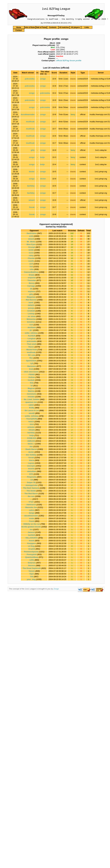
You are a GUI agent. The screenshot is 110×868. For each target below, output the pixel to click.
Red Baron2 (31, 300)
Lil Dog (31, 547)
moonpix (31, 466)
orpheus (32, 292)
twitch (31, 422)
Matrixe (31, 392)
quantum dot (31, 403)
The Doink (31, 491)
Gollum (32, 378)
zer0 (31, 264)
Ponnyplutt (32, 555)
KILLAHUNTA (32, 538)
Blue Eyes (31, 245)
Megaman (31, 297)
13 (88, 270)
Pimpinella (32, 477)
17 (88, 256)
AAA (32, 425)
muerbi (31, 469)
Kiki (32, 383)
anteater (31, 428)
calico (32, 511)
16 (88, 259)
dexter (32, 172)
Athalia (32, 430)
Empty (32, 275)
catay (31, 256)
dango (32, 513)
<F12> (31, 502)
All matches (64, 28)
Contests (53, 28)
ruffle (32, 560)
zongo (43, 79)
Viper (32, 574)
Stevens (32, 566)
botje (42, 158)
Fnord (32, 522)
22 (88, 248)
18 (88, 250)
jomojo (31, 308)
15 (88, 261)
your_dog (31, 580)
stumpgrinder (32, 486)
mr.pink (32, 549)
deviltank (32, 328)
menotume (32, 394)
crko (32, 270)
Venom (32, 571)
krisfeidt (31, 311)
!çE (32, 364)
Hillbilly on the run (32, 524)
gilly (33, 151)
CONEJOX (32, 439)
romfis (31, 261)
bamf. (31, 303)
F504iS (32, 375)
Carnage (31, 286)
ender (32, 519)
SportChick (31, 361)
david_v (31, 444)
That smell (32, 344)
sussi (31, 253)
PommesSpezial (31, 552)
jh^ (31, 331)
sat (32, 480)
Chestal (31, 259)
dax (31, 447)
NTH (31, 475)
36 (88, 239)
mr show (32, 317)
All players (75, 28)
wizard (32, 201)
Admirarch (31, 505)
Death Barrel (31, 450)
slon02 (32, 414)
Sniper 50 (31, 483)
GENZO (31, 306)
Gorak (32, 208)
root (31, 325)
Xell (31, 267)
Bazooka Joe (31, 508)
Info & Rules (30, 28)
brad (31, 369)
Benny (32, 284)
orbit (31, 237)
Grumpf (32, 248)
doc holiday (31, 455)
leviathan (31, 322)
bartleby (31, 186)
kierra (32, 461)
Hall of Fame (41, 28)
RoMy (32, 408)
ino (31, 530)
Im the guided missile (31, 527)
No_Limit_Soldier (32, 400)
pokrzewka (30, 79)
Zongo (56, 589)
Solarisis (32, 563)
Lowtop (31, 314)
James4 (31, 533)
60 (88, 237)
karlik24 (32, 535)
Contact (19, 31)
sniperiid (32, 278)
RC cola (32, 356)
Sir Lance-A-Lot (32, 411)
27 (88, 242)
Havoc (31, 347)
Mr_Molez (31, 242)
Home (19, 28)
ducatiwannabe (28, 115)
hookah (31, 380)
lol (32, 386)
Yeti (32, 577)
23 (88, 245)
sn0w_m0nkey (31, 333)
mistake (31, 397)
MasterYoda (32, 350)
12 (88, 273)
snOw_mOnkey (32, 416)
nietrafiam (32, 472)
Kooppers (32, 544)
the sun (31, 497)
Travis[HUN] (32, 419)
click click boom (31, 372)
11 (88, 284)
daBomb (31, 441)
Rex (31, 358)
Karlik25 (32, 336)
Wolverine (31, 320)
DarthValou (32, 234)
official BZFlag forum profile (69, 61)
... (31, 499)
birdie (31, 250)
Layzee (31, 464)
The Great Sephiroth (32, 569)
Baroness (32, 367)
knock (32, 541)
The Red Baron (31, 494)
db (31, 289)
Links (87, 28)
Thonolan (32, 281)
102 (89, 234)
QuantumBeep (32, 558)
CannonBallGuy (31, 273)
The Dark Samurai (31, 488)
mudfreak (30, 122)
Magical (31, 389)
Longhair (32, 339)
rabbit (31, 405)
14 (88, 267)
